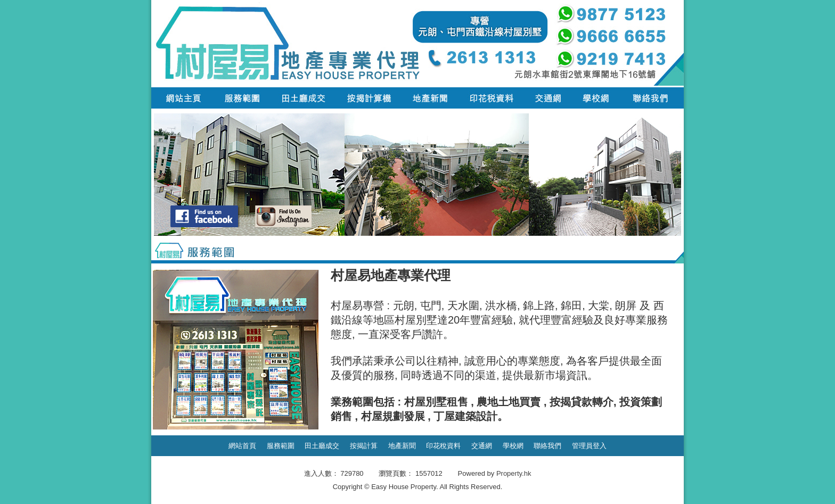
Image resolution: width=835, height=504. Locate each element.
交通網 (482, 446)
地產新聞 (402, 446)
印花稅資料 (443, 446)
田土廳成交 (322, 446)
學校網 (513, 446)
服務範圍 (281, 446)
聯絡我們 (547, 446)
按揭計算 (364, 446)
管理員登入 (589, 446)
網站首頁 (242, 446)
